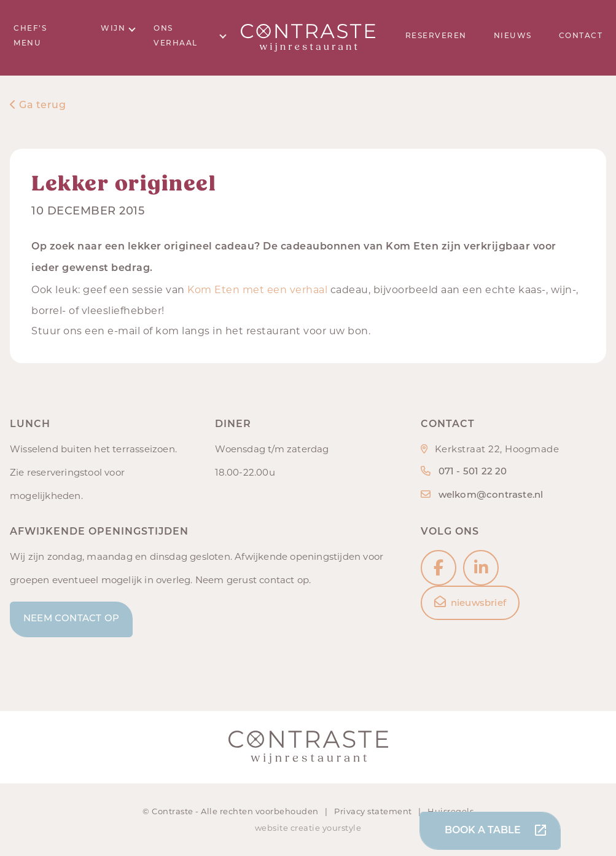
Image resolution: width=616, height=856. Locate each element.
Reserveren (436, 36)
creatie (306, 828)
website (272, 828)
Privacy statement (374, 811)
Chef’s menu (30, 36)
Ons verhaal (190, 36)
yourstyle (342, 828)
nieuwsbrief (470, 602)
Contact (581, 36)
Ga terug (38, 106)
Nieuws (513, 36)
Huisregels (450, 811)
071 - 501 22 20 (473, 472)
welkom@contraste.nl (491, 496)
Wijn (118, 29)
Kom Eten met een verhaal (257, 290)
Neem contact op (71, 619)
